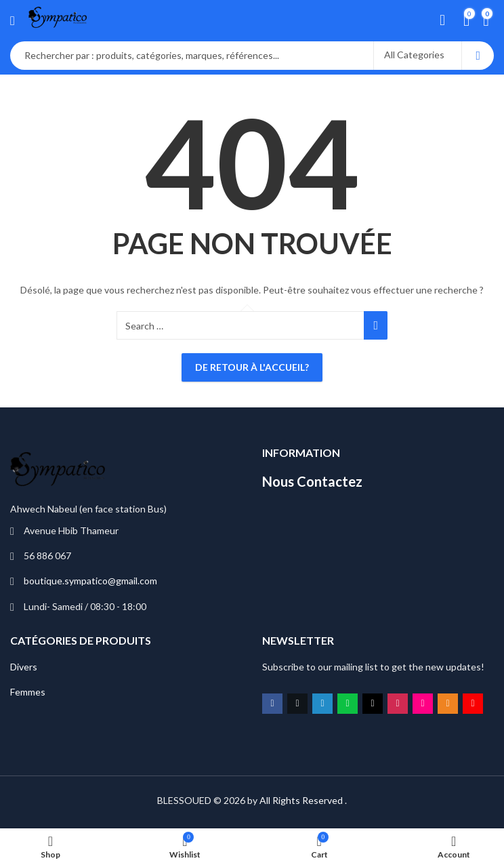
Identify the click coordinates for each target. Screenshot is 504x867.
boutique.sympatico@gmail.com (90, 581)
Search (478, 56)
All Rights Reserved (301, 800)
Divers (24, 667)
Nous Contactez (312, 481)
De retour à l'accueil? (252, 367)
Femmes (28, 692)
